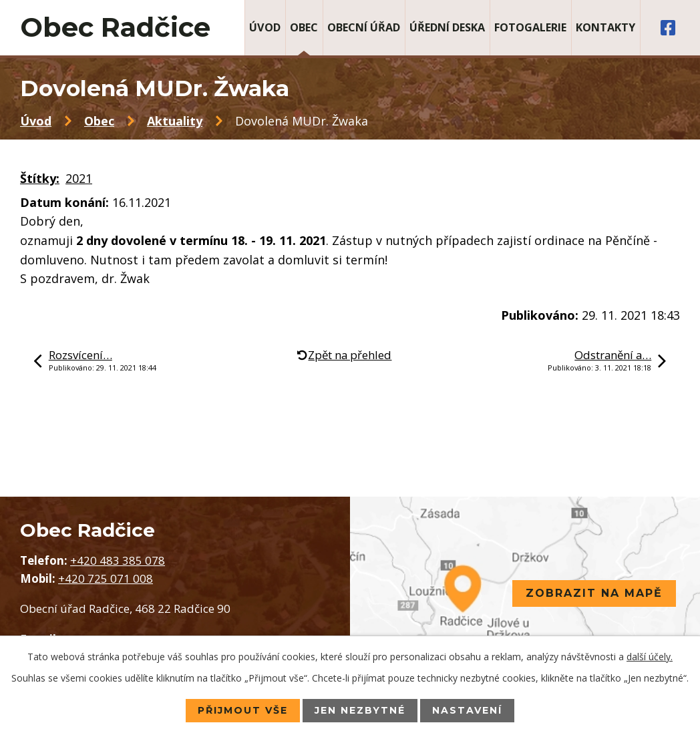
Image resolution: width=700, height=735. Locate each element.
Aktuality (175, 121)
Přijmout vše (243, 710)
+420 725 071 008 (106, 578)
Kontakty (605, 27)
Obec (304, 27)
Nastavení (467, 710)
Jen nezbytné (360, 710)
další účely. (650, 657)
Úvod (265, 27)
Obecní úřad (364, 27)
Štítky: (40, 178)
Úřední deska (447, 27)
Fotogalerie (530, 27)
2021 (79, 178)
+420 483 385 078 (118, 560)
